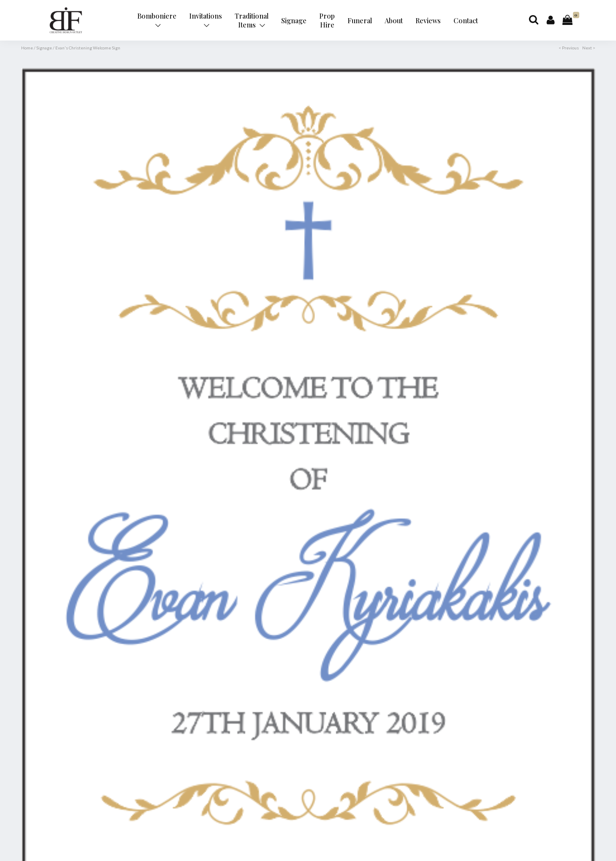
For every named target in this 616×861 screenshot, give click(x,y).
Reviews (428, 20)
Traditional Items (252, 20)
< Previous (569, 48)
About (394, 20)
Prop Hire (327, 20)
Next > (589, 48)
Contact (466, 20)
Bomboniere (157, 20)
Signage (294, 20)
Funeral (360, 20)
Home (27, 48)
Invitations (206, 20)
